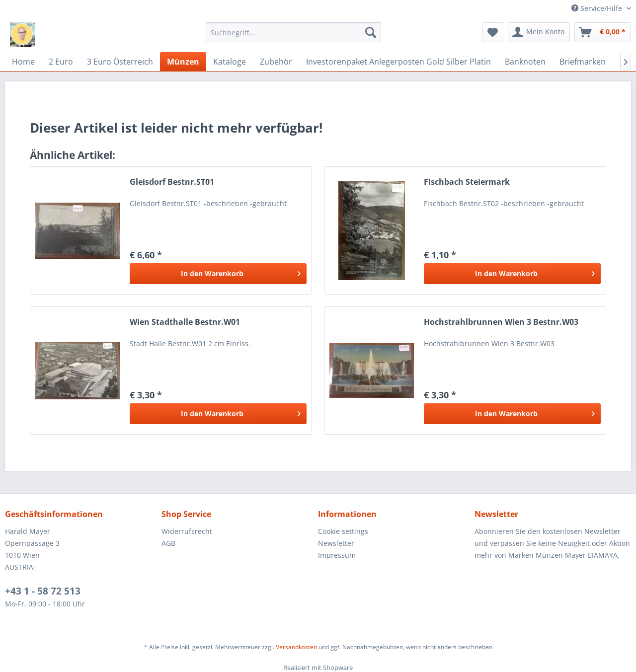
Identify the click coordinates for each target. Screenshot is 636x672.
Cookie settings (343, 531)
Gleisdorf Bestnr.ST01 (172, 182)
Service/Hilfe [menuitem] (598, 8)
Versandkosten (296, 647)
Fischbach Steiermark (467, 182)
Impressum (337, 555)
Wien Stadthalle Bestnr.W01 (185, 322)
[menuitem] (293, 32)
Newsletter (336, 543)
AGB (168, 543)
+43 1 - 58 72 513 (43, 591)
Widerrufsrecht (187, 531)
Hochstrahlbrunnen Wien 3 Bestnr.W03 (501, 322)
